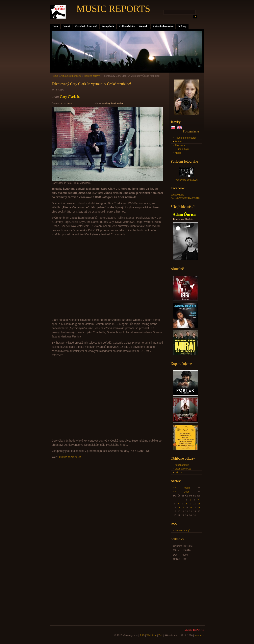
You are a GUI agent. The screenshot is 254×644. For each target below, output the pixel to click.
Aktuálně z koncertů (86, 26)
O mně (66, 26)
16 (190, 508)
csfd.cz (178, 472)
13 (179, 508)
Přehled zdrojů (182, 531)
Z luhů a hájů (182, 149)
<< (175, 488)
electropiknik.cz (183, 469)
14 (183, 508)
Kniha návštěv (127, 26)
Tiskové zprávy (92, 76)
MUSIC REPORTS (113, 9)
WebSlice (151, 635)
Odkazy (182, 26)
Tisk (161, 635)
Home (55, 26)
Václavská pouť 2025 (187, 180)
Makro (178, 153)
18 (199, 508)
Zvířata (178, 142)
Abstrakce (180, 145)
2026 (187, 492)
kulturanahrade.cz (70, 457)
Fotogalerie (108, 26)
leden (187, 488)
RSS (142, 635)
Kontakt (144, 26)
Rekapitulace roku (163, 26)
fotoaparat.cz (182, 465)
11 (199, 504)
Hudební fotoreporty (185, 138)
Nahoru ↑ (199, 635)
